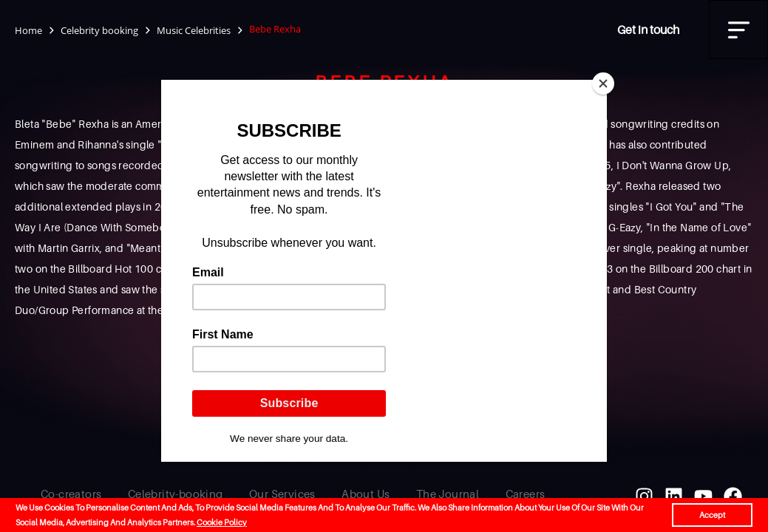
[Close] (603, 83)
